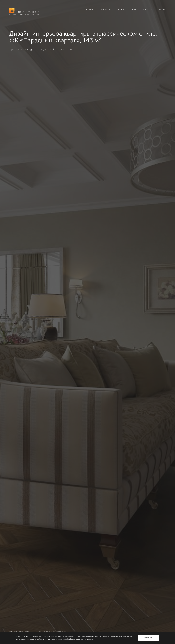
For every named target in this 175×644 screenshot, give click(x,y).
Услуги (121, 9)
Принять (149, 638)
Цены (133, 9)
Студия (90, 9)
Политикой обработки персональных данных (75, 639)
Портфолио (105, 9)
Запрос (162, 9)
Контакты (147, 9)
